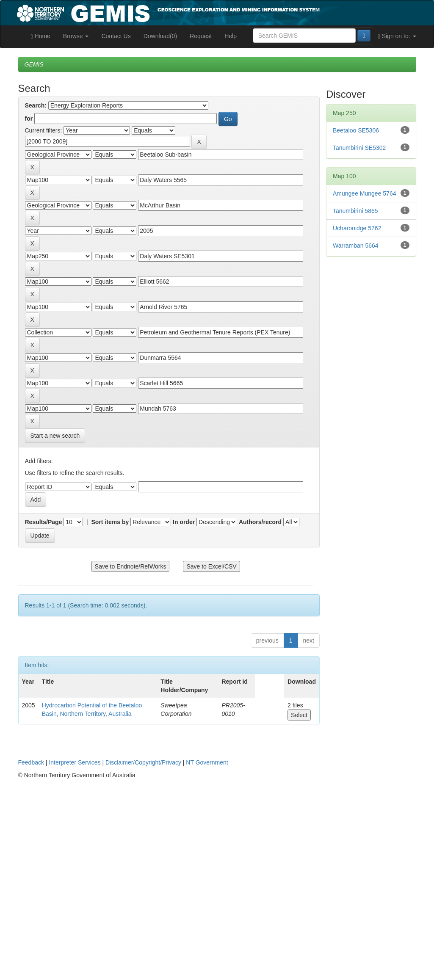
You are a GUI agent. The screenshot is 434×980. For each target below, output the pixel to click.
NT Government (207, 762)
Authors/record (260, 522)
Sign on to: (397, 36)
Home (41, 36)
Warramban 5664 (356, 246)
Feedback (31, 762)
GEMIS (34, 64)
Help (231, 36)
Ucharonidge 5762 (357, 228)
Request (201, 36)
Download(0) (160, 36)
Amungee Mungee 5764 (364, 193)
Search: (36, 105)
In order (184, 522)
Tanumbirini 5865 (355, 211)
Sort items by (110, 522)
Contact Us (116, 36)
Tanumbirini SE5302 (359, 148)
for (29, 119)
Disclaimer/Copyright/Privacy (143, 762)
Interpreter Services (75, 762)
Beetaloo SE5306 (356, 130)
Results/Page (44, 522)
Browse (76, 36)
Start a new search (55, 436)
